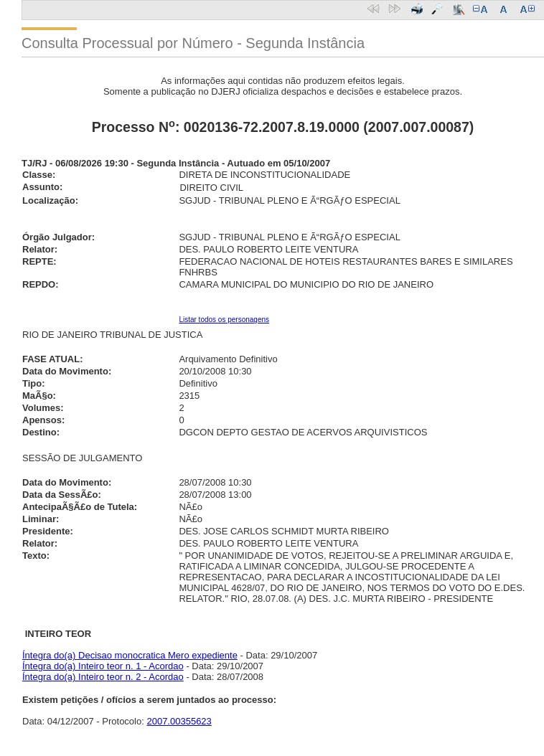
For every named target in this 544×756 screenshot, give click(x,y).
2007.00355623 (179, 721)
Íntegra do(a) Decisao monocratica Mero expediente (130, 655)
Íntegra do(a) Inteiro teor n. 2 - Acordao (103, 677)
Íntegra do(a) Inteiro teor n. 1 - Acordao (103, 666)
